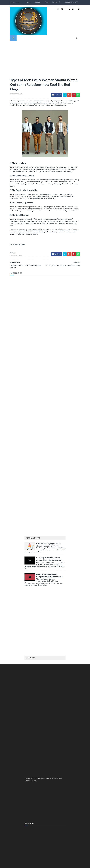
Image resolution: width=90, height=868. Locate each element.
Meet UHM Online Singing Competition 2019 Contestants (49, 551)
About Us (47, 2)
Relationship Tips (7, 233)
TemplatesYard (21, 865)
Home (37, 2)
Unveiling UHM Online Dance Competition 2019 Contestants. (50, 535)
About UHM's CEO (80, 2)
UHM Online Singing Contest (48, 520)
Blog (56, 2)
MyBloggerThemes (45, 865)
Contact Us (65, 2)
